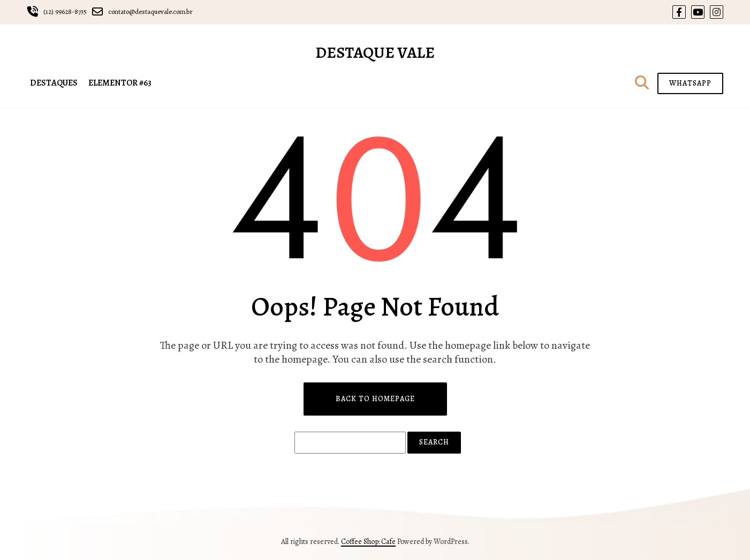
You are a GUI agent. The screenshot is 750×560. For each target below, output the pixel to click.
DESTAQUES (54, 83)
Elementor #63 (120, 83)
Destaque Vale (375, 52)
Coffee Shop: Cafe (368, 542)
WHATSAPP (690, 83)
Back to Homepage (375, 399)
